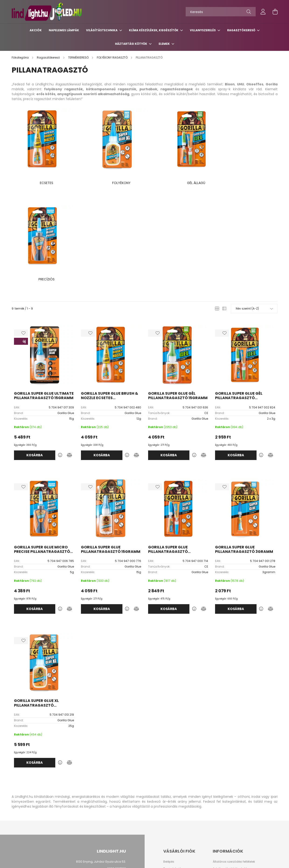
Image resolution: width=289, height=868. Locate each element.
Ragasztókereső (242, 30)
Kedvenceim (172, 786)
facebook (121, 820)
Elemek (165, 44)
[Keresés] (221, 12)
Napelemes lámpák (64, 30)
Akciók (36, 30)
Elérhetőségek (222, 786)
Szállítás (219, 779)
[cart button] (275, 12)
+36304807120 (116, 765)
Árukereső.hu (65, 862)
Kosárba (35, 352)
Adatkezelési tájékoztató (230, 765)
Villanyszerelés (203, 30)
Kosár (167, 779)
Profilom (169, 772)
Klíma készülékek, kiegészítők (154, 30)
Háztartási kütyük (131, 44)
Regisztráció (172, 765)
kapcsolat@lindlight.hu (109, 772)
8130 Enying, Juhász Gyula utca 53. (101, 758)
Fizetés (217, 772)
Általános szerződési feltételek (234, 758)
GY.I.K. (217, 793)
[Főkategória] (21, 58)
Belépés (169, 758)
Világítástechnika (102, 30)
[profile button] (263, 12)
